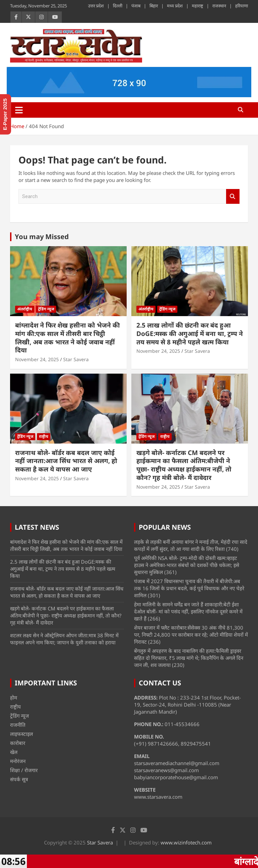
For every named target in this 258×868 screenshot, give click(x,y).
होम (14, 697)
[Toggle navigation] (19, 110)
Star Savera (76, 359)
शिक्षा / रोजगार (24, 770)
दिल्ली (118, 6)
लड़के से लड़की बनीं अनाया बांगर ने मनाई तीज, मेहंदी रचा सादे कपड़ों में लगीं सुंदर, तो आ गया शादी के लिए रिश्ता (191, 545)
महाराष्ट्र (198, 6)
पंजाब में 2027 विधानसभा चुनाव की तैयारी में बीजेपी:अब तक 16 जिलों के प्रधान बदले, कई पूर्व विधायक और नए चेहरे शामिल (189, 588)
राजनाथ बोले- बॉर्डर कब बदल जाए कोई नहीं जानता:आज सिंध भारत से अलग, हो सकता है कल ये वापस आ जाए (66, 461)
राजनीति (18, 725)
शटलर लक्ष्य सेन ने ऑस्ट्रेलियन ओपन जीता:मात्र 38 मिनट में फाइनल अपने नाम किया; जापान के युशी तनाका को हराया (64, 639)
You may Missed (42, 237)
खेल (14, 752)
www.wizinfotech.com (186, 842)
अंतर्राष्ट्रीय (25, 309)
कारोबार (18, 743)
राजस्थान (219, 6)
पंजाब (136, 6)
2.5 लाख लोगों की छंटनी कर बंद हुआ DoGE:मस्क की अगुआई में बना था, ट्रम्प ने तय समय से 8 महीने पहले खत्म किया (190, 333)
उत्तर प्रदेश (96, 6)
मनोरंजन (18, 761)
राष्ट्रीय (44, 436)
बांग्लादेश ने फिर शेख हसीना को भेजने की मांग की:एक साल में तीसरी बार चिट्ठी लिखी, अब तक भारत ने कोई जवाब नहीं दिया (68, 338)
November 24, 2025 (37, 359)
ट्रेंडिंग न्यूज (46, 309)
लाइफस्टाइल (21, 734)
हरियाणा (242, 6)
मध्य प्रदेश (175, 6)
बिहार (154, 6)
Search (233, 197)
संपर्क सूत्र (19, 779)
